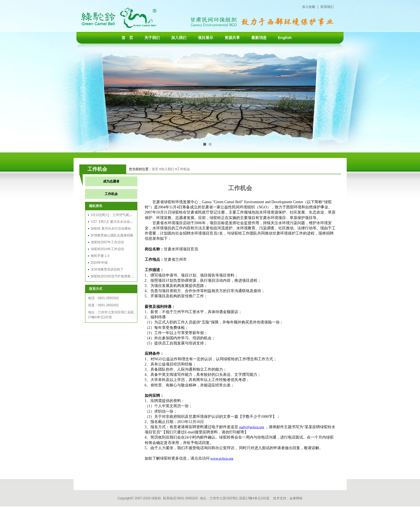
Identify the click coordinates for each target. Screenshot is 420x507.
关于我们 (152, 38)
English (285, 38)
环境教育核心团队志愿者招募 (112, 235)
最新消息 (259, 38)
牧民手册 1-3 (100, 256)
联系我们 (327, 7)
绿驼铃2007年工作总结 (108, 242)
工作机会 (183, 169)
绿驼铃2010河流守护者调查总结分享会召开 (122, 276)
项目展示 (206, 38)
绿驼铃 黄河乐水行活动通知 (111, 229)
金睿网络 (296, 498)
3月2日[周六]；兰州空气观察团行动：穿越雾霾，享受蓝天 (133, 215)
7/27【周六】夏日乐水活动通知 (114, 222)
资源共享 (232, 38)
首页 (155, 169)
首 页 (127, 38)
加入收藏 (309, 7)
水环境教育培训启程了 (107, 269)
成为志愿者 (111, 181)
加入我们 (179, 38)
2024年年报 (99, 263)
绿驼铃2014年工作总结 (108, 249)
